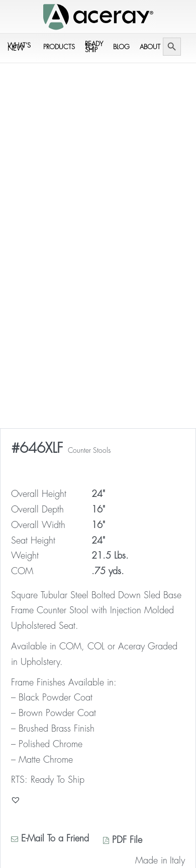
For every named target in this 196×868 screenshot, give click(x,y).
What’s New (19, 47)
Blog (121, 47)
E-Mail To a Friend (50, 838)
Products (59, 47)
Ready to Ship (94, 47)
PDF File (123, 840)
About (150, 47)
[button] (16, 800)
